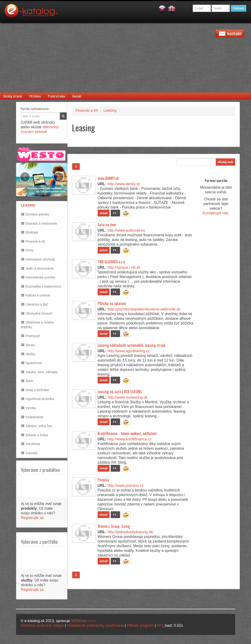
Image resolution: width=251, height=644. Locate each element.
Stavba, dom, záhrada (39, 372)
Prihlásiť (239, 8)
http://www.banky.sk (124, 184)
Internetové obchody (38, 259)
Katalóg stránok (13, 96)
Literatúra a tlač (34, 304)
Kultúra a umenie (36, 295)
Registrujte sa (32, 518)
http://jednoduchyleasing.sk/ (130, 532)
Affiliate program (140, 625)
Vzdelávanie (32, 417)
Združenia (31, 444)
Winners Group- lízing (114, 526)
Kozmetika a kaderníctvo (41, 286)
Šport (27, 381)
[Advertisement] (125, 58)
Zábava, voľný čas (37, 426)
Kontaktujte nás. (216, 213)
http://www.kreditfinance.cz (129, 439)
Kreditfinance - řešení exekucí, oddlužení (127, 433)
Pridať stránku (57, 96)
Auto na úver (107, 225)
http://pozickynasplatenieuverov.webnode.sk (144, 309)
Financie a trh (33, 241)
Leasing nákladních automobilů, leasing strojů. (132, 345)
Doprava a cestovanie (39, 223)
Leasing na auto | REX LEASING (120, 392)
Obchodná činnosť (37, 313)
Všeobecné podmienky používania (95, 625)
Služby (28, 354)
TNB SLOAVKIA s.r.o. (112, 262)
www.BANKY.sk (108, 178)
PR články (35, 96)
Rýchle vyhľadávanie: (35, 109)
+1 (115, 213)
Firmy (27, 250)
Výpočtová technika (37, 399)
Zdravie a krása (34, 435)
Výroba (28, 408)
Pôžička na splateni (112, 303)
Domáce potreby (35, 214)
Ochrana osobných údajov (42, 625)
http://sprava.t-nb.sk (124, 267)
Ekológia (30, 232)
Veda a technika (35, 390)
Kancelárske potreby (38, 277)
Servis (28, 345)
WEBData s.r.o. (84, 621)
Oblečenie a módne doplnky (37, 325)
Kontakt (77, 96)
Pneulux (103, 480)
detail (104, 213)
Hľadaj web (225, 162)
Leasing (110, 110)
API (160, 625)
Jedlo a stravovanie (37, 268)
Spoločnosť (32, 363)
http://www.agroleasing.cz (129, 351)
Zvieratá (29, 453)
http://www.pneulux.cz (125, 486)
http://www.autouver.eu (126, 230)
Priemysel (30, 336)
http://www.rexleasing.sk (127, 397)
